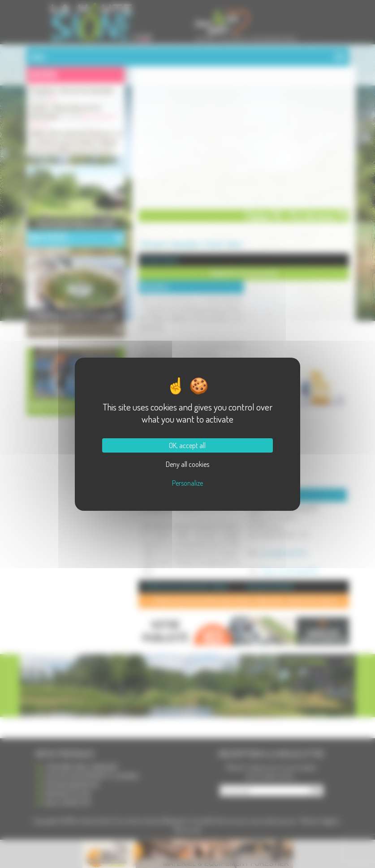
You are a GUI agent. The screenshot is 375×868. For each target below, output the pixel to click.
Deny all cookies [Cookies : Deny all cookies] (187, 464)
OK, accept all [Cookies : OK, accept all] (187, 445)
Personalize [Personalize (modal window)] (187, 483)
